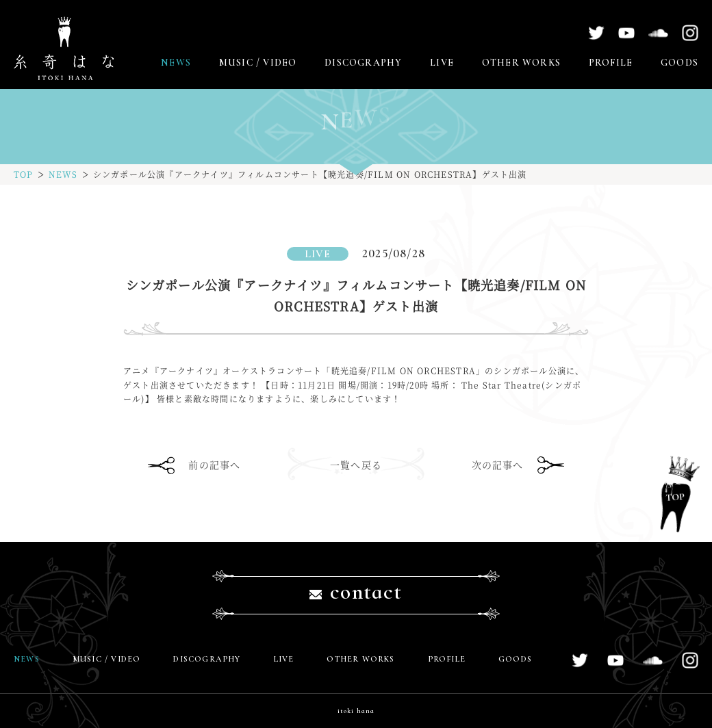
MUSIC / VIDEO (258, 63)
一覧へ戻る (356, 465)
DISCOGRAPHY (363, 63)
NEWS (176, 63)
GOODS (679, 63)
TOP (24, 174)
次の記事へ (498, 465)
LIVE (442, 63)
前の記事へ (214, 465)
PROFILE (611, 63)
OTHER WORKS (521, 63)
